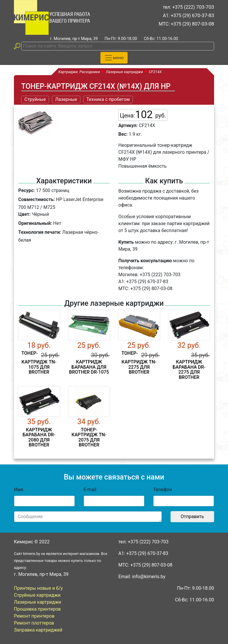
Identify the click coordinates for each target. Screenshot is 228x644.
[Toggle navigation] (114, 58)
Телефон (163, 490)
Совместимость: (37, 199)
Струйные (35, 99)
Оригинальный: (35, 223)
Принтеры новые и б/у (38, 588)
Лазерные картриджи (38, 602)
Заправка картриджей (38, 630)
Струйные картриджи (37, 595)
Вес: (123, 134)
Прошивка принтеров (37, 609)
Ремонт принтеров (34, 616)
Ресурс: (27, 190)
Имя (19, 490)
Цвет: (24, 214)
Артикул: (128, 125)
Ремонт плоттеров (34, 623)
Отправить (192, 517)
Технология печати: (40, 232)
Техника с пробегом (108, 99)
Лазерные (66, 99)
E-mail (90, 490)
